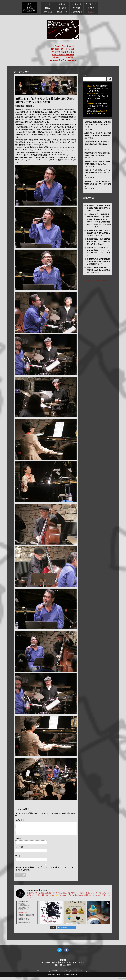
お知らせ (62, 4)
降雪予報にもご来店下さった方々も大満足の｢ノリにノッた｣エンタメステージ (99, 250)
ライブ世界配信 (77, 12)
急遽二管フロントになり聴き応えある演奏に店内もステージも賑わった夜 (98, 241)
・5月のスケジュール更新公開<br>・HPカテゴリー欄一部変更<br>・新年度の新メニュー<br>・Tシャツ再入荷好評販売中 (98, 219)
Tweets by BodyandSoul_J (98, 280)
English (91, 12)
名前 (18, 841)
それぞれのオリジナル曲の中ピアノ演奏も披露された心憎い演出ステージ (98, 144)
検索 (84, 76)
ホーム (48, 4)
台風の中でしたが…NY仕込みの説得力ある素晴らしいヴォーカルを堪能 (98, 184)
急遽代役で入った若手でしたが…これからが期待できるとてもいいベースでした (98, 173)
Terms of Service (81, 973)
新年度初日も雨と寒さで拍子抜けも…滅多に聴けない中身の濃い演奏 (98, 261)
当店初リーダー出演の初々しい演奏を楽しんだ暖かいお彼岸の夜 (98, 270)
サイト (18, 858)
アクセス (91, 8)
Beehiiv (105, 253)
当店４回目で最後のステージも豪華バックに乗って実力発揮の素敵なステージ (98, 124)
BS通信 (48, 8)
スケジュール (77, 4)
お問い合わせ (48, 12)
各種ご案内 (62, 8)
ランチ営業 (77, 8)
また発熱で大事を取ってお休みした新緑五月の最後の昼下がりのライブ (98, 208)
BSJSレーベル (62, 12)
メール (19, 850)
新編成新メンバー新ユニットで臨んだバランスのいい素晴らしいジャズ (98, 233)
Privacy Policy (70, 973)
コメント (20, 820)
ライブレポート (91, 4)
